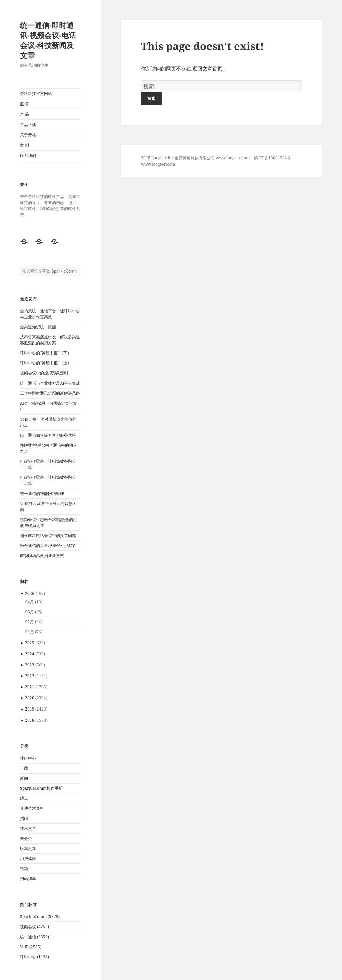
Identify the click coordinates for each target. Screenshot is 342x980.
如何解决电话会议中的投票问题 (48, 535)
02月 (30, 622)
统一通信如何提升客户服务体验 (48, 435)
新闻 (24, 778)
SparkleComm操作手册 (41, 788)
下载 (24, 768)
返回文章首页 (208, 68)
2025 (30, 643)
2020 (30, 698)
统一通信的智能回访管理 (42, 493)
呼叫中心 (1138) (35, 957)
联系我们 (28, 156)
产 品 (25, 114)
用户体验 (28, 858)
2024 (30, 654)
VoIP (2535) (31, 947)
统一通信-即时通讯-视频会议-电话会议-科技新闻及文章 (48, 40)
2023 (30, 665)
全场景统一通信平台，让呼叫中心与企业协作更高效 (50, 314)
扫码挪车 (28, 879)
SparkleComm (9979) (40, 917)
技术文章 (28, 828)
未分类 (26, 838)
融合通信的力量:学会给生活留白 (49, 546)
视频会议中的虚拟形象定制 (44, 373)
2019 (30, 709)
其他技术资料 (32, 808)
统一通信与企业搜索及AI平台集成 (50, 383)
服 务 (25, 104)
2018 (30, 720)
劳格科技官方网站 (36, 93)
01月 (30, 632)
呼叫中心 (28, 758)
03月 (30, 612)
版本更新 (28, 848)
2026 (30, 594)
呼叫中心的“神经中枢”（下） (46, 353)
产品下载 (28, 125)
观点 (24, 798)
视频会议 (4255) (35, 927)
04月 (30, 602)
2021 (30, 687)
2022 (30, 676)
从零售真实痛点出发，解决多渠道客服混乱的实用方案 (50, 340)
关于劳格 (28, 135)
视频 (24, 868)
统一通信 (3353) (35, 937)
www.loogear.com (158, 164)
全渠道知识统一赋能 (38, 327)
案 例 (25, 145)
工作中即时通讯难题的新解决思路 (50, 393)
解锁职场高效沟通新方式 (42, 556)
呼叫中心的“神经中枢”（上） (46, 363)
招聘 (24, 818)
